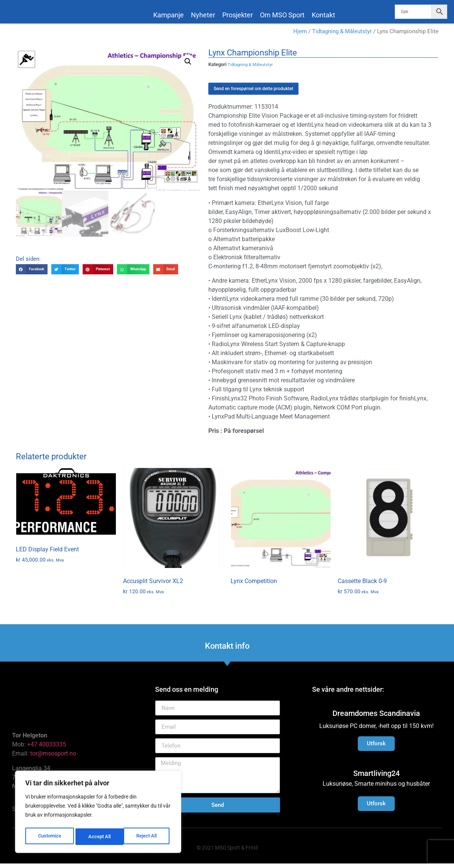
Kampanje (169, 15)
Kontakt (323, 15)
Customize (49, 837)
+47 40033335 (47, 749)
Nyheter (203, 15)
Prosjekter (238, 15)
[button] (188, 66)
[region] (98, 813)
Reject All (99, 837)
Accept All (148, 837)
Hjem (300, 36)
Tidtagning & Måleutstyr (342, 36)
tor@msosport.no (54, 758)
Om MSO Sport (282, 15)
